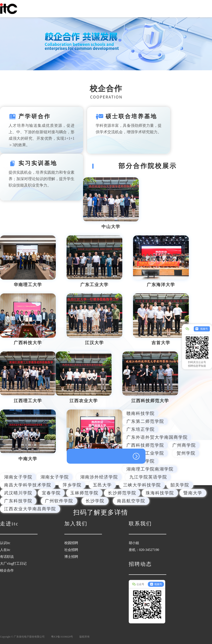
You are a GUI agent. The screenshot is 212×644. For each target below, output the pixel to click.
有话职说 (7, 557)
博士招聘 (71, 557)
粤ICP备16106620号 (62, 637)
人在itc (5, 550)
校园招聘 (71, 543)
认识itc (5, 543)
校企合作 (7, 570)
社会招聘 (71, 550)
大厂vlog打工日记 (13, 563)
